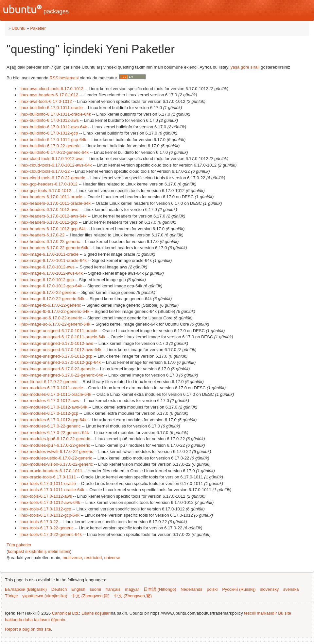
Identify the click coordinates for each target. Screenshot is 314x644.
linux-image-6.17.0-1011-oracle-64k (53, 260)
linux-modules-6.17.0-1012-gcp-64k (53, 420)
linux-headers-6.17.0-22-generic (50, 241)
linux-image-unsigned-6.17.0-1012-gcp (56, 356)
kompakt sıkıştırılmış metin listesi (39, 551)
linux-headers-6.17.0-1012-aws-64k (53, 216)
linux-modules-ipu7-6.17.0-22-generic (55, 445)
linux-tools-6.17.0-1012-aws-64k (50, 502)
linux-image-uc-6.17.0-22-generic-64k (55, 324)
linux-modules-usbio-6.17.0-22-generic (56, 458)
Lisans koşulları (96, 613)
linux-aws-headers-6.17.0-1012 (49, 95)
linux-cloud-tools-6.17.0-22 (45, 171)
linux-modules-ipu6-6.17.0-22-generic (55, 439)
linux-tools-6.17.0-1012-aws (46, 496)
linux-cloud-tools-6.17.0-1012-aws (52, 159)
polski (212, 589)
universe (112, 558)
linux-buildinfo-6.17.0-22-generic (50, 146)
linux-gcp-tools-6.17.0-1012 (45, 191)
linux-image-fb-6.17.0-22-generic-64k (54, 311)
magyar (132, 589)
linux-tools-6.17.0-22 (39, 522)
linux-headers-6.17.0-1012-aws (49, 209)
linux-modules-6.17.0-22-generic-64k (54, 433)
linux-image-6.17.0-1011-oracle (49, 254)
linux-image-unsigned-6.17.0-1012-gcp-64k (60, 362)
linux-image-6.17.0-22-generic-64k (52, 299)
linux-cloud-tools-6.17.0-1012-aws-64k (56, 165)
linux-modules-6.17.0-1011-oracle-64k (55, 394)
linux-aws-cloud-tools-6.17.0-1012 (52, 89)
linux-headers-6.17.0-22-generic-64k (54, 248)
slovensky (269, 589)
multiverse (72, 558)
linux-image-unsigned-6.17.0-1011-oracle (58, 331)
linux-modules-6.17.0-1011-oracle (51, 388)
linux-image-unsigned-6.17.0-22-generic (57, 369)
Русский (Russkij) (239, 589)
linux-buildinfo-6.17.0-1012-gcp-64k (53, 140)
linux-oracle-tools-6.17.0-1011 (48, 477)
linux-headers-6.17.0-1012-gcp (49, 222)
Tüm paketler (19, 545)
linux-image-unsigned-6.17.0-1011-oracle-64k (62, 337)
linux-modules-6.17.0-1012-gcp (49, 413)
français (113, 589)
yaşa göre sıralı (245, 67)
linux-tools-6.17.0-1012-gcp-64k (50, 515)
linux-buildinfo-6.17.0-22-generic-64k (54, 152)
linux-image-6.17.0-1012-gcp (47, 280)
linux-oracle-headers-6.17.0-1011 (51, 471)
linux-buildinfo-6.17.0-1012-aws (49, 120)
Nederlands (192, 589)
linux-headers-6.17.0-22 (42, 235)
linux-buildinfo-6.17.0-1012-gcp (49, 133)
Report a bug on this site (28, 629)
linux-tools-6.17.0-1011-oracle (48, 483)
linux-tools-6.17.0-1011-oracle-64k (52, 490)
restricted (93, 558)
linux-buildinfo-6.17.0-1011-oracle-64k (55, 114)
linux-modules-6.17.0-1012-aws (49, 401)
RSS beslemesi (64, 78)
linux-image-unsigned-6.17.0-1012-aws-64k (61, 350)
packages (36, 10)
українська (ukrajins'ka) (45, 596)
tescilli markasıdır (260, 613)
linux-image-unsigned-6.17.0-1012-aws (56, 343)
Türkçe (11, 596)
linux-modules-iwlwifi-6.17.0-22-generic (56, 451)
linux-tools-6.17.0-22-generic (47, 528)
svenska (291, 589)
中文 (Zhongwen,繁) (133, 596)
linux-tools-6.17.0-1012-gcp (45, 509)
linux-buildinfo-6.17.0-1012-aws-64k (53, 127)
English (78, 589)
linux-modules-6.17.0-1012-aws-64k (53, 407)
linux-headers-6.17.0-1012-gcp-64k (53, 229)
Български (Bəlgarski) (26, 589)
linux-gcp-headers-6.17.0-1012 (49, 184)
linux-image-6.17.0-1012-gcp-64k (51, 286)
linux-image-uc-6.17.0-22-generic (51, 318)
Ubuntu (19, 28)
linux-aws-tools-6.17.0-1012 (46, 101)
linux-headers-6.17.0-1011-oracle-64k (55, 203)
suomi (95, 589)
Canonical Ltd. (66, 613)
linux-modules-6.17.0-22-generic (50, 426)
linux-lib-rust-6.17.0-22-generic (48, 382)
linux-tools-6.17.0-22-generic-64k (51, 534)
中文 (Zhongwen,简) (91, 596)
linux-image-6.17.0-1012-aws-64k (51, 273)
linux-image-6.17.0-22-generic (48, 292)
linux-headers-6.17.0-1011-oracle (51, 197)
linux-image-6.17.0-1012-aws (47, 267)
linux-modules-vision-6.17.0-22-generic (56, 464)
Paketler (38, 28)
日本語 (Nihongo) (160, 589)
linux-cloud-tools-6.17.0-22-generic (52, 178)
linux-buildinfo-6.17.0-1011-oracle (51, 108)
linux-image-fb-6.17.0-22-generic (50, 305)
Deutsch (59, 589)
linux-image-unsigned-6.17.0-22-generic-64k (61, 375)
